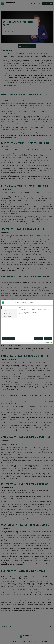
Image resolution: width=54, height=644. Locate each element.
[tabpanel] (35, 311)
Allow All (48, 339)
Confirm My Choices (9, 339)
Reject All (38, 339)
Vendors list (27, 314)
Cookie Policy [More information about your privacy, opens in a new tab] (22, 314)
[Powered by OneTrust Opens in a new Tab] (47, 343)
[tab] (9, 307)
